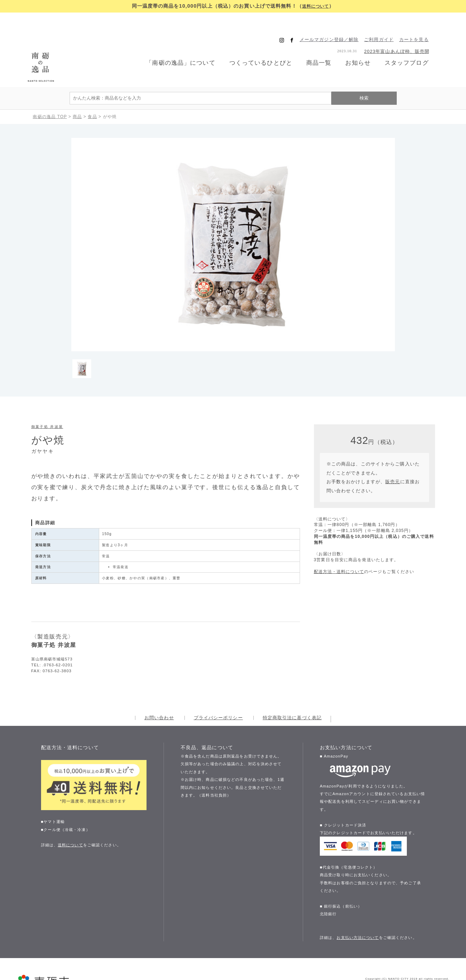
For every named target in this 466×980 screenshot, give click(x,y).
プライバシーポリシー (218, 687)
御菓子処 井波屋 (47, 396)
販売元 (393, 451)
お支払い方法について (358, 907)
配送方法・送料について (339, 541)
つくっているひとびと (263, 48)
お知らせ (364, 48)
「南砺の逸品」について (180, 48)
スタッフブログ (415, 48)
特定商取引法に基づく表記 (292, 687)
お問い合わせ (159, 687)
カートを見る (423, 25)
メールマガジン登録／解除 (338, 25)
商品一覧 (324, 48)
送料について (315, 6)
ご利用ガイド (389, 25)
